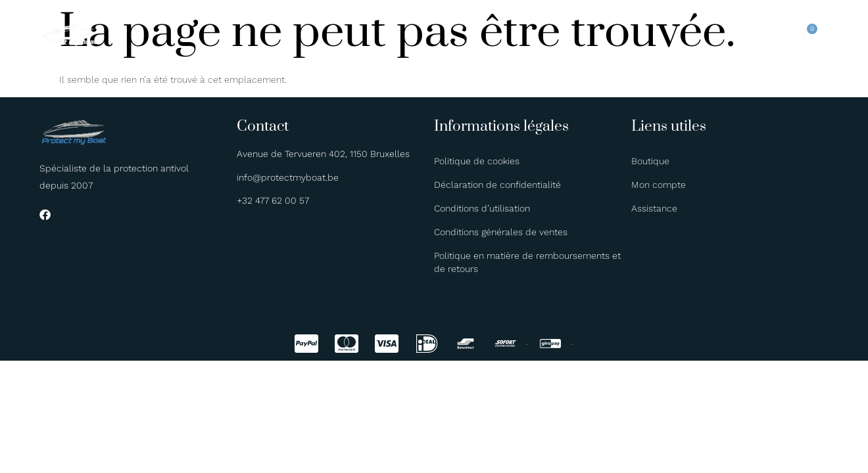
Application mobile (388, 33)
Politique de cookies (477, 161)
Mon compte (659, 185)
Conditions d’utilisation (482, 208)
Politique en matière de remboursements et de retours (527, 262)
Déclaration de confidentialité (497, 185)
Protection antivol (278, 33)
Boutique (472, 33)
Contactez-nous (580, 33)
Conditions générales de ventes (501, 232)
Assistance (654, 208)
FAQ (518, 33)
